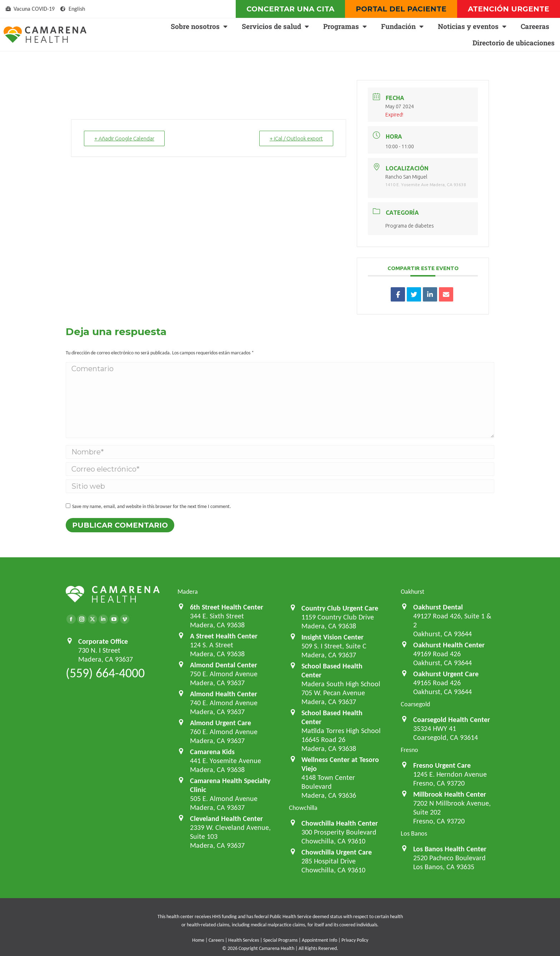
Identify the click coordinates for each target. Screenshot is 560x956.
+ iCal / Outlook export (296, 138)
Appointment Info (319, 940)
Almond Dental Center (224, 665)
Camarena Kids (212, 752)
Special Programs (280, 940)
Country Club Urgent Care (340, 608)
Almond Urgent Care (221, 723)
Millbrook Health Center (450, 794)
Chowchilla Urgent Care (337, 852)
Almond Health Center (224, 694)
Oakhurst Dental (438, 607)
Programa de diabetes (410, 226)
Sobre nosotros (199, 26)
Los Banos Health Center (450, 849)
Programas (345, 26)
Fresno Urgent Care (442, 765)
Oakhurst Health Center (449, 645)
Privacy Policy (355, 940)
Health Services (244, 940)
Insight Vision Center (332, 637)
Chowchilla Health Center (340, 823)
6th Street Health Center (227, 607)
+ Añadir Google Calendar (124, 138)
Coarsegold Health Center (452, 720)
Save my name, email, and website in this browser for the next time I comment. (152, 506)
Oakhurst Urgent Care (446, 674)
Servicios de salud (275, 26)
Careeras (535, 26)
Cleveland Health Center (226, 818)
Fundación (402, 26)
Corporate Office (103, 641)
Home (198, 940)
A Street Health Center (224, 636)
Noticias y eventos (472, 26)
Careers (216, 940)
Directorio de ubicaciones (514, 43)
